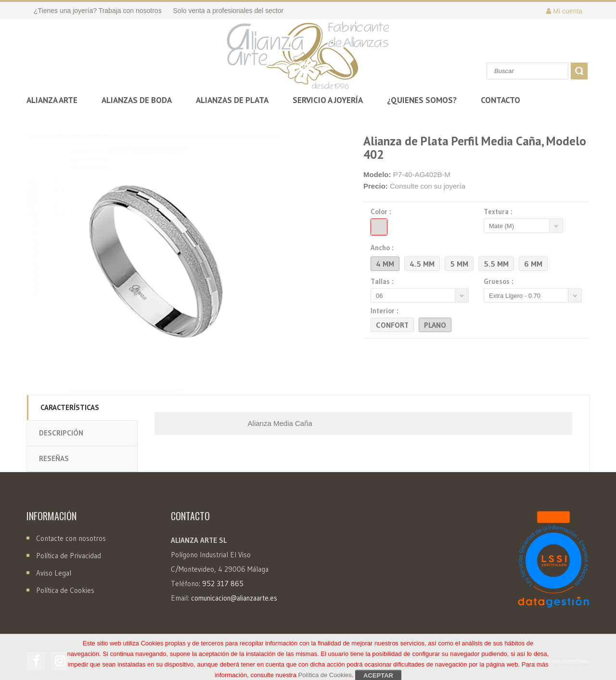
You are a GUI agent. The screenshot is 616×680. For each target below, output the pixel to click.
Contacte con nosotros (70, 538)
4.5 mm (422, 264)
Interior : (386, 311)
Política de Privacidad (69, 556)
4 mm (385, 264)
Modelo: (377, 174)
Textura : (500, 212)
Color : (382, 212)
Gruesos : (500, 282)
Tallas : (384, 282)
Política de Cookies (65, 590)
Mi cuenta (564, 11)
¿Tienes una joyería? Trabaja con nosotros (98, 11)
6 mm (533, 264)
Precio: (376, 186)
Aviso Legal (54, 573)
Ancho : (384, 248)
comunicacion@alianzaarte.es (234, 598)
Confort (392, 325)
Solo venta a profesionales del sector (229, 11)
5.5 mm (496, 264)
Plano (435, 325)
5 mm (459, 264)
